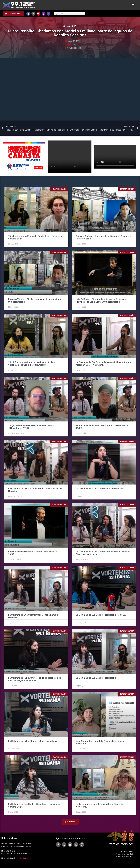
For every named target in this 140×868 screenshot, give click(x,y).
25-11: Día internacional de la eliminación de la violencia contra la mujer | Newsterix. (32, 364)
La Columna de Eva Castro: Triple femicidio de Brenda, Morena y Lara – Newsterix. (104, 364)
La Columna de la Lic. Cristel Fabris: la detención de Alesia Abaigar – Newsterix (35, 679)
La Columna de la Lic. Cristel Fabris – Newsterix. (100, 489)
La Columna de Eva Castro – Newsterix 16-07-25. (101, 615)
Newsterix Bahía (74, 48)
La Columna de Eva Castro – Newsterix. (96, 678)
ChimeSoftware (24, 858)
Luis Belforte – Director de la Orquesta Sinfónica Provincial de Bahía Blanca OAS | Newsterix (101, 301)
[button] (133, 5)
